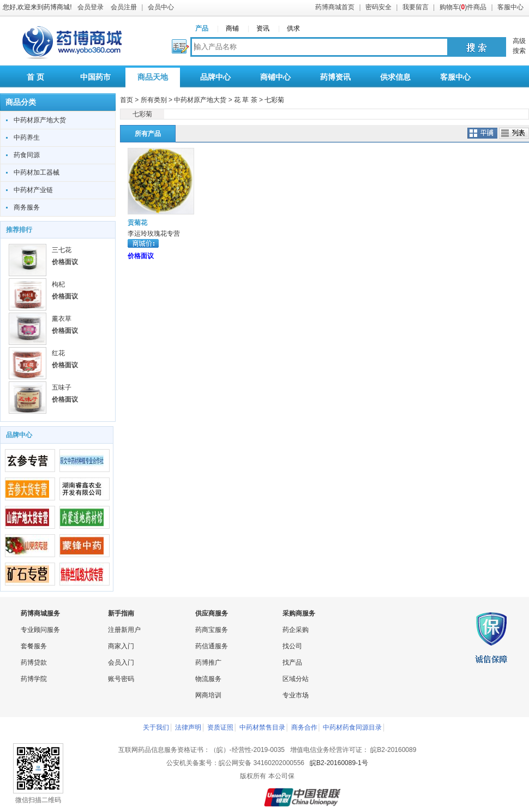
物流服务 (208, 679)
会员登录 (91, 7)
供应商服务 (212, 613)
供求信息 (395, 77)
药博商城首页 (335, 7)
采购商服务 (299, 613)
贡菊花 (137, 223)
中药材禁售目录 (262, 727)
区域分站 (296, 679)
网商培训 (208, 695)
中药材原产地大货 (40, 120)
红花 (58, 353)
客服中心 (510, 7)
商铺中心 (275, 77)
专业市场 (296, 695)
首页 (127, 100)
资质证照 (220, 727)
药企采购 (296, 630)
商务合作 (304, 727)
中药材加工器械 (37, 172)
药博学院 (34, 679)
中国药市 (95, 77)
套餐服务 (34, 646)
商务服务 (27, 207)
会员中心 (161, 7)
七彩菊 (274, 100)
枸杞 (58, 284)
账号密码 (121, 679)
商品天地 (153, 77)
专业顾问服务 (40, 630)
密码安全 (378, 7)
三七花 (62, 250)
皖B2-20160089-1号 (339, 763)
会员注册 (124, 7)
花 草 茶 (246, 100)
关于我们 (156, 727)
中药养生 (27, 138)
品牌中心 (215, 77)
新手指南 (121, 613)
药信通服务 (212, 646)
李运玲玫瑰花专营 (154, 234)
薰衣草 (62, 319)
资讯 (263, 28)
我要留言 (416, 7)
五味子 (62, 387)
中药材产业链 (33, 190)
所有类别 (154, 100)
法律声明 (188, 727)
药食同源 (27, 155)
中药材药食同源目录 (352, 727)
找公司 (292, 646)
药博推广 (208, 662)
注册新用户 (124, 630)
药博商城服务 (40, 613)
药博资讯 (335, 77)
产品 (202, 28)
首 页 (35, 77)
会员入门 (121, 662)
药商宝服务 (212, 630)
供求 (293, 28)
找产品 (292, 662)
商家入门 (121, 646)
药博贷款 (34, 662)
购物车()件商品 (463, 7)
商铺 (232, 28)
